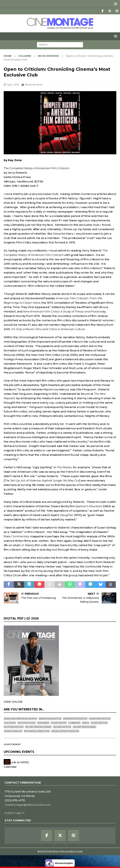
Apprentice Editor (75, 719)
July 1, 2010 (13, 85)
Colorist (10, 723)
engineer (43, 723)
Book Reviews (34, 85)
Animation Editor (50, 719)
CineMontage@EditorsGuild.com (28, 805)
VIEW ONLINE (13, 702)
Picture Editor (14, 727)
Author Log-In (14, 813)
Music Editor (99, 723)
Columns (25, 56)
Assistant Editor (100, 719)
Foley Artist (59, 723)
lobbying (74, 723)
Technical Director (37, 731)
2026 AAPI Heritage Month (21, 719)
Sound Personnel (84, 727)
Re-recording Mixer (38, 727)
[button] (115, 4)
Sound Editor (62, 727)
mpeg (86, 723)
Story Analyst (13, 731)
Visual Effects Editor (65, 731)
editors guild (27, 723)
